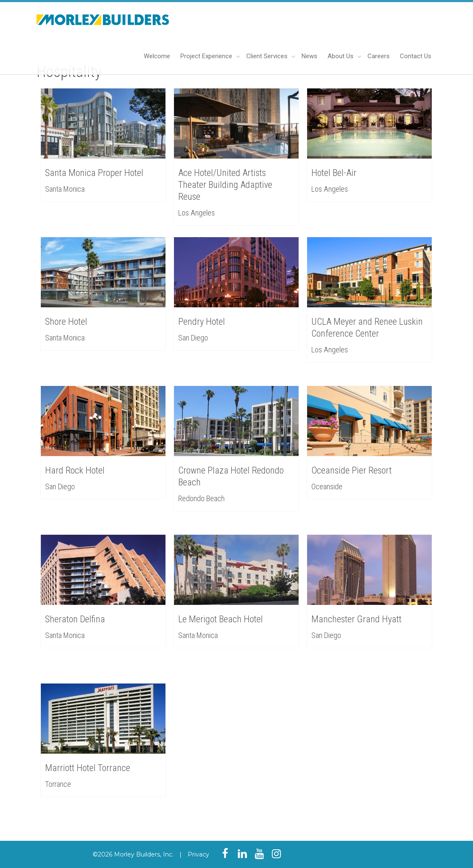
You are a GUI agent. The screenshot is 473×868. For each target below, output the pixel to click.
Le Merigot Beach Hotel (221, 619)
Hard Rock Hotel (76, 470)
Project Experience (207, 56)
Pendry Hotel (202, 322)
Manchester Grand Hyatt (357, 619)
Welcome (157, 56)
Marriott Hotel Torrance (88, 767)
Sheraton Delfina (76, 619)
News (309, 56)
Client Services (268, 56)
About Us (341, 56)
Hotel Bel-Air (334, 173)
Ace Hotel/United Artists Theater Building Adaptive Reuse (225, 185)
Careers (379, 56)
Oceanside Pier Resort (352, 470)
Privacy (198, 854)
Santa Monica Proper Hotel (94, 173)
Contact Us (416, 56)
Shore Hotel (66, 322)
